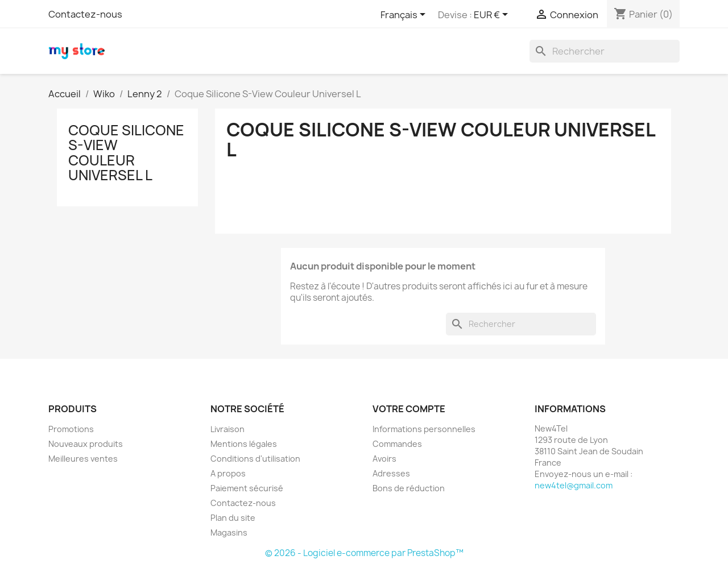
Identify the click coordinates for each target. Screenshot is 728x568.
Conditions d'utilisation (255, 459)
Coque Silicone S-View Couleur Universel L (126, 153)
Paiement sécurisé (247, 488)
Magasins (229, 532)
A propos (228, 473)
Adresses (391, 473)
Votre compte (409, 409)
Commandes (397, 444)
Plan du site (233, 518)
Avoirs (384, 459)
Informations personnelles (424, 429)
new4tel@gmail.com (574, 485)
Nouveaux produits (86, 444)
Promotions (71, 429)
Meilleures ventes (83, 459)
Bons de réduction (409, 488)
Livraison (227, 429)
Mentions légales (244, 444)
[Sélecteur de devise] (493, 15)
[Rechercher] (605, 51)
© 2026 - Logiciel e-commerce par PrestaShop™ (364, 553)
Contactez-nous (85, 14)
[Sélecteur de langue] (405, 15)
